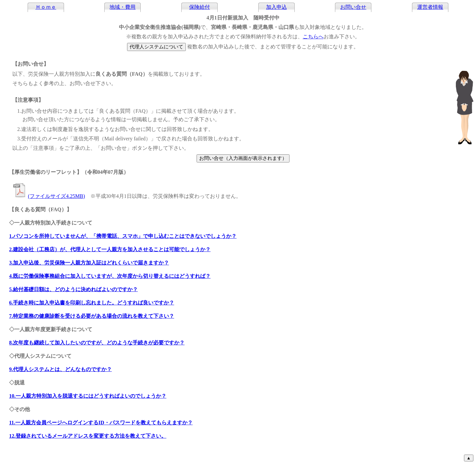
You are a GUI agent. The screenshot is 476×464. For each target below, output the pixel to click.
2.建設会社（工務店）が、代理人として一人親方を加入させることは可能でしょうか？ (110, 249)
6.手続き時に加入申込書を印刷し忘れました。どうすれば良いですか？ (92, 303)
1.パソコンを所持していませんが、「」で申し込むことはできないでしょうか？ (123, 236)
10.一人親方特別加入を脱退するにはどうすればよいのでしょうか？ (88, 396)
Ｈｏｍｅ (46, 7)
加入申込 (277, 7)
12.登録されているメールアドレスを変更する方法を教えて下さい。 (88, 436)
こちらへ (313, 37)
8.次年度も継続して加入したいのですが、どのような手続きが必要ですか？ (97, 343)
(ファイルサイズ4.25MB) (49, 196)
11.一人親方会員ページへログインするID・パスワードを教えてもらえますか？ (101, 423)
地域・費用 (122, 7)
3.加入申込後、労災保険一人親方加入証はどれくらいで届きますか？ (89, 263)
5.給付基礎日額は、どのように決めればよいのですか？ (73, 289)
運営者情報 (430, 7)
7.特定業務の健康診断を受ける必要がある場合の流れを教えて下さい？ (92, 316)
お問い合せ (353, 7)
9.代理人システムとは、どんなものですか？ (60, 369)
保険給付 (199, 7)
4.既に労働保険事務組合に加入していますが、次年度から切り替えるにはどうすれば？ (110, 276)
